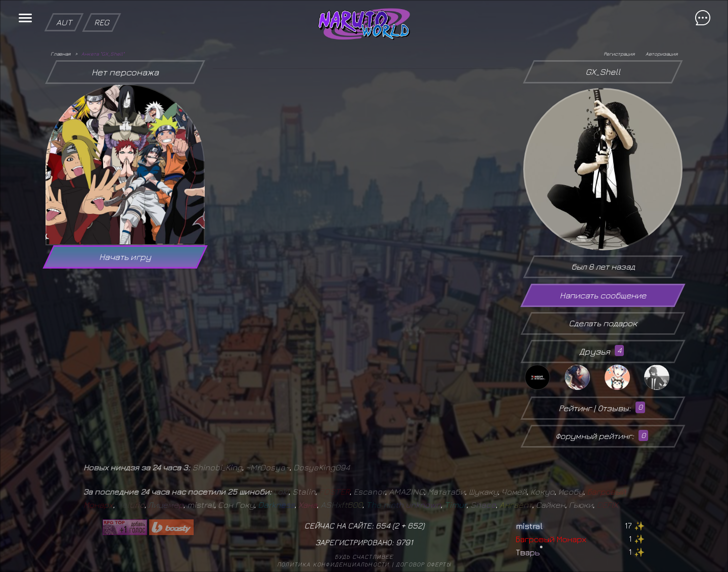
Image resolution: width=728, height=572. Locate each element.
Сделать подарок (603, 323)
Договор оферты (423, 564)
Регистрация (619, 54)
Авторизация (662, 54)
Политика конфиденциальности (333, 564)
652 (415, 525)
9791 (404, 542)
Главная (60, 54)
